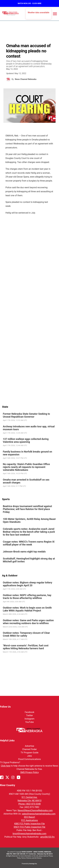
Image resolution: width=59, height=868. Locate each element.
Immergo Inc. (33, 864)
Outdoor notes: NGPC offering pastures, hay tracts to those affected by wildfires (27, 597)
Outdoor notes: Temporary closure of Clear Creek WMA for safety (26, 634)
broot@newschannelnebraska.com (30, 834)
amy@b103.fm (47, 837)
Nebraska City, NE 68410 (30, 801)
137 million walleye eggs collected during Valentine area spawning (26, 440)
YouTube (29, 722)
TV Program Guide (29, 753)
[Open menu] (55, 14)
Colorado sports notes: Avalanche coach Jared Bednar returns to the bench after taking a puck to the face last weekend (29, 532)
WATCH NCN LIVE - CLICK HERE (29, 3)
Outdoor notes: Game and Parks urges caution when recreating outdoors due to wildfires (28, 622)
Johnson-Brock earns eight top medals (24, 552)
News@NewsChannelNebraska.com (35, 810)
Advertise (29, 746)
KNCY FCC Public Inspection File (30, 827)
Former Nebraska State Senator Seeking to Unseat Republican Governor (26, 415)
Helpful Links (7, 740)
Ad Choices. (38, 858)
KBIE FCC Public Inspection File (30, 824)
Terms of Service (26, 858)
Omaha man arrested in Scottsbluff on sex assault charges (26, 481)
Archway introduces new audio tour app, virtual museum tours (29, 428)
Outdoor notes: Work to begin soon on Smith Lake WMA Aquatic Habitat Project (27, 609)
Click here (6, 766)
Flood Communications (29, 759)
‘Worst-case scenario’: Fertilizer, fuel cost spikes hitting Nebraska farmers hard (26, 647)
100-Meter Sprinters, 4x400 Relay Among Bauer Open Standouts (29, 520)
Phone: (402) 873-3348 (30, 804)
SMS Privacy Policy (29, 772)
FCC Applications (29, 820)
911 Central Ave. (29, 797)
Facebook (29, 712)
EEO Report (30, 817)
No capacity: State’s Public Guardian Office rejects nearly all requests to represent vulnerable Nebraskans (26, 467)
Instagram (29, 719)
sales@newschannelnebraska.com (39, 814)
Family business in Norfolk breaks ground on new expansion (27, 453)
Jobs (29, 756)
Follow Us (5, 707)
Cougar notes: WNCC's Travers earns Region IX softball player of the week (29, 543)
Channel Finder (29, 749)
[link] (29, 417)
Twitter (29, 715)
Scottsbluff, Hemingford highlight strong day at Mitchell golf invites (29, 560)
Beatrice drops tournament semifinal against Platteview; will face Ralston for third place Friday (27, 509)
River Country (8, 785)
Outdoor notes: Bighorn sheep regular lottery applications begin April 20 (28, 584)
